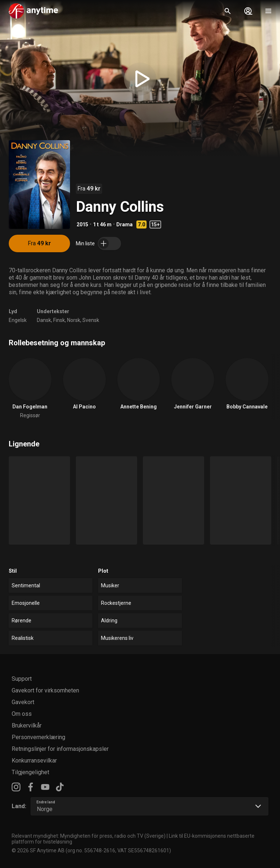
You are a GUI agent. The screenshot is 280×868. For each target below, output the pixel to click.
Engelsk (18, 320)
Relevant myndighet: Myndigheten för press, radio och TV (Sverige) (89, 836)
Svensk (91, 320)
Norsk (74, 320)
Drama (125, 224)
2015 (82, 224)
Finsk (59, 320)
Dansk (44, 320)
